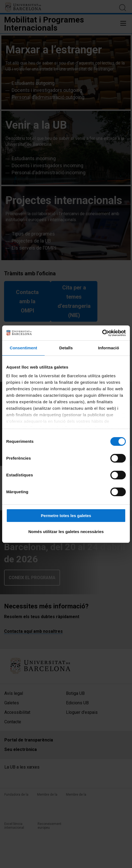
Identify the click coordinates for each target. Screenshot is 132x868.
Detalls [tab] (66, 348)
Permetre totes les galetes (66, 516)
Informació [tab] (108, 348)
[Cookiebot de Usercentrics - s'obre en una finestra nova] (102, 333)
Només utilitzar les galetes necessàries (66, 532)
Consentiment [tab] (23, 348)
